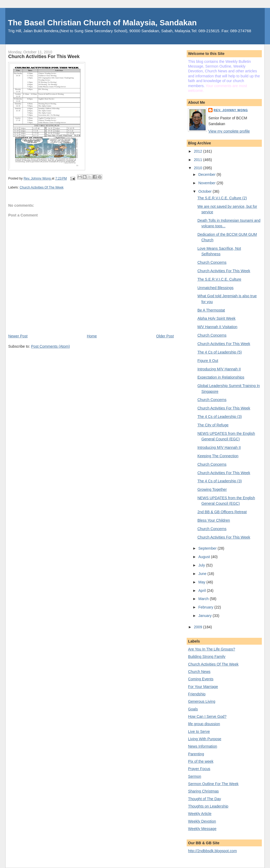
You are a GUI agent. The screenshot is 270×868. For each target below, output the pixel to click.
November (207, 183)
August (205, 557)
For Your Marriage (203, 687)
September (208, 548)
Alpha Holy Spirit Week (217, 318)
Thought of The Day (204, 799)
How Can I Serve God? (207, 716)
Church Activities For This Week (224, 271)
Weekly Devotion (202, 821)
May (202, 582)
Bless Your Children (214, 520)
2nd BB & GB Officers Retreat (222, 512)
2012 (198, 151)
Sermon (195, 776)
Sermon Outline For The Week (213, 784)
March (204, 599)
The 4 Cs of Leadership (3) (220, 417)
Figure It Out (208, 361)
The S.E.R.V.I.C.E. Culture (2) (222, 198)
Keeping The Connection (218, 456)
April (202, 591)
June (203, 574)
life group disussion (204, 724)
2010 (198, 168)
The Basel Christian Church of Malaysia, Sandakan (102, 23)
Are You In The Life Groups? (211, 649)
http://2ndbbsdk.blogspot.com (212, 851)
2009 (198, 627)
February (206, 607)
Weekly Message (202, 829)
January (205, 616)
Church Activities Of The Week (42, 187)
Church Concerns (212, 262)
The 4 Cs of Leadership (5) (220, 352)
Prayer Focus (199, 769)
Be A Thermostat (211, 310)
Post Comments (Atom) (50, 346)
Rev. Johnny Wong (231, 110)
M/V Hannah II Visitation (218, 327)
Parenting (196, 754)
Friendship (197, 694)
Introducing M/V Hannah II (219, 369)
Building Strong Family (207, 657)
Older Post (165, 336)
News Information (202, 746)
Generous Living (202, 701)
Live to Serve (199, 732)
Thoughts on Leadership (208, 806)
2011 (198, 160)
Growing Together (212, 489)
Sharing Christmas (203, 791)
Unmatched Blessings (216, 288)
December (207, 174)
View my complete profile (229, 131)
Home (92, 336)
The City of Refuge (213, 425)
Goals (193, 709)
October (205, 191)
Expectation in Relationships (221, 377)
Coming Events (201, 679)
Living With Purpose (205, 739)
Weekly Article (200, 814)
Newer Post (18, 336)
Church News (199, 672)
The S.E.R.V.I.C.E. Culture (219, 279)
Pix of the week (201, 761)
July (202, 565)
